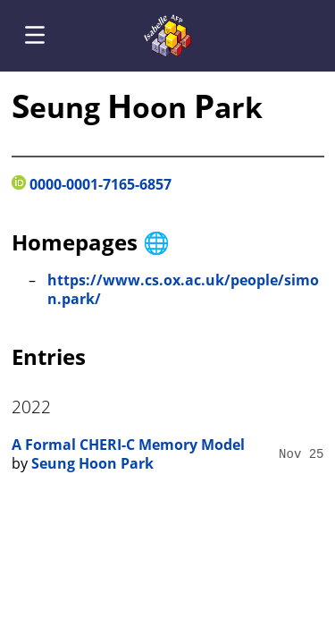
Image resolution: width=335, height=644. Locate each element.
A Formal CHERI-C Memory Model (128, 445)
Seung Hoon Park (92, 463)
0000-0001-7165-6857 (92, 184)
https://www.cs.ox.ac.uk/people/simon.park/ (183, 290)
